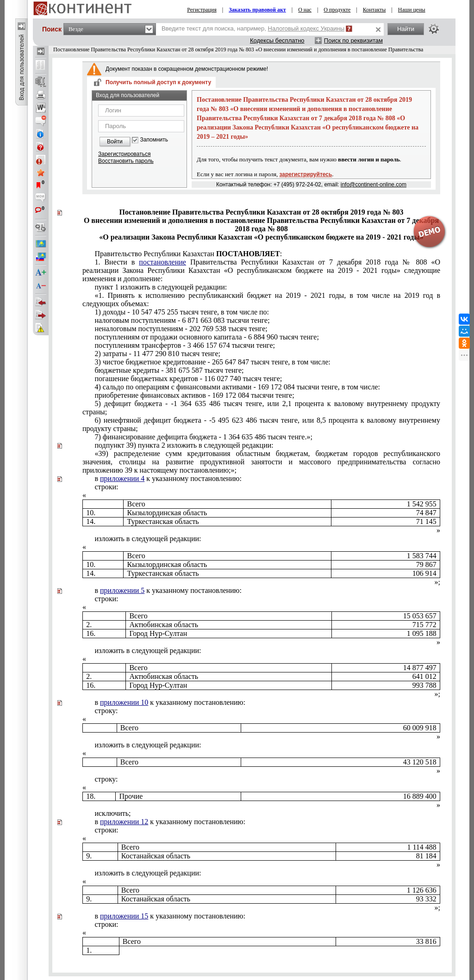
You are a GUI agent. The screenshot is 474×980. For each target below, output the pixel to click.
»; (437, 582)
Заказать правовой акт (257, 10)
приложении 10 (124, 702)
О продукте (337, 10)
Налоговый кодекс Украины (306, 28)
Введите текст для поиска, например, (253, 28)
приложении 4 (122, 478)
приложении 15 (124, 916)
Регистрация (202, 10)
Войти (115, 142)
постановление (162, 262)
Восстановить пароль (126, 161)
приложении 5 (122, 590)
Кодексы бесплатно (277, 40)
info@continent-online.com (374, 185)
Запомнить (154, 140)
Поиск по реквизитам (353, 40)
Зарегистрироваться (124, 154)
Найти (406, 29)
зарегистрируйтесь (306, 174)
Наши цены (412, 10)
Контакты (374, 10)
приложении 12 (124, 822)
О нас (305, 10)
